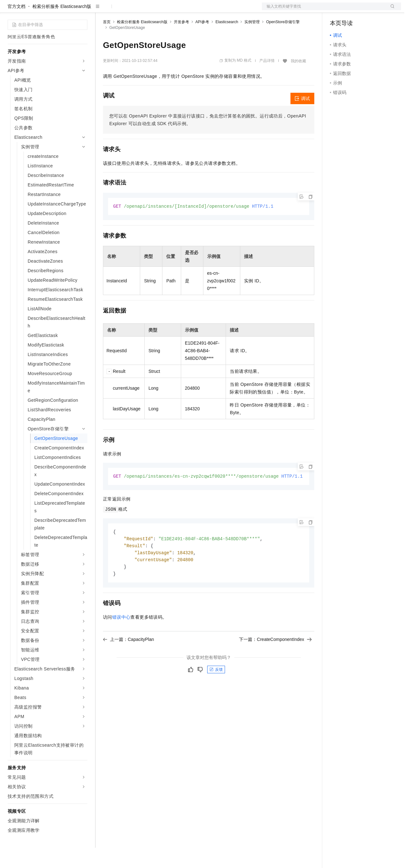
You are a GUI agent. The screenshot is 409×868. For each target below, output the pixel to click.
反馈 (216, 693)
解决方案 (102, 10)
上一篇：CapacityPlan (129, 663)
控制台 (352, 10)
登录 (391, 10)
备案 (337, 10)
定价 (137, 10)
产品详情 (267, 81)
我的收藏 (298, 81)
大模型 (65, 10)
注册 (367, 10)
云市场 (155, 10)
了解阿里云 (209, 10)
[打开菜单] (10, 10)
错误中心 (121, 640)
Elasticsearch (227, 42)
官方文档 (17, 27)
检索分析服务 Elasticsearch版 (62, 27)
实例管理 (252, 42)
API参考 (202, 42)
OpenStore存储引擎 (283, 42)
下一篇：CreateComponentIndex (275, 663)
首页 (107, 42)
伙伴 (172, 10)
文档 (324, 10)
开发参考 (181, 42)
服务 (187, 10)
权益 (122, 10)
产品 (83, 10)
